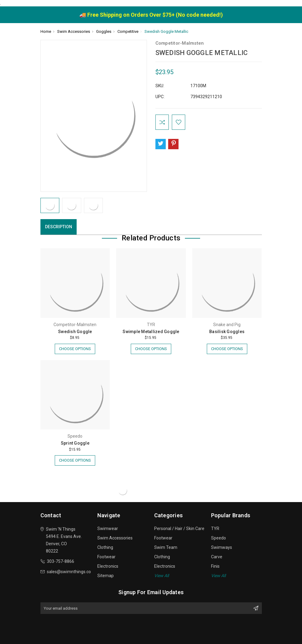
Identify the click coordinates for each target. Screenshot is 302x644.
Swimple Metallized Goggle (151, 332)
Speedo (219, 538)
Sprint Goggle (75, 443)
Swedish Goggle (75, 332)
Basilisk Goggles (227, 332)
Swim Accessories (115, 538)
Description (59, 227)
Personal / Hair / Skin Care (179, 529)
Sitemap (106, 576)
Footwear (106, 557)
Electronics (108, 566)
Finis (215, 566)
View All (161, 576)
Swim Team (166, 547)
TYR (215, 529)
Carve (217, 557)
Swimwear (108, 529)
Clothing (105, 547)
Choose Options (75, 349)
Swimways (222, 547)
